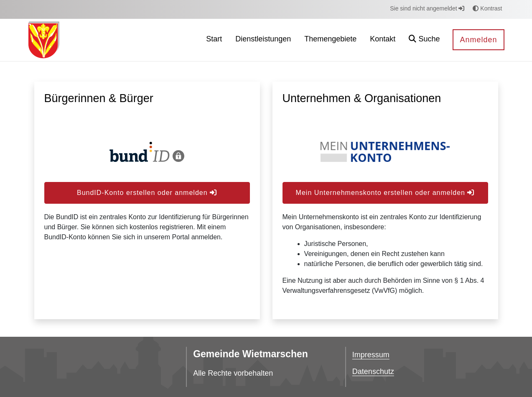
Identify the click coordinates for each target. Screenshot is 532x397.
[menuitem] (214, 40)
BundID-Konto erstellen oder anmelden (147, 193)
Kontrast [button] (487, 8)
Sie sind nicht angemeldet (427, 8)
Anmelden (478, 40)
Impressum (371, 355)
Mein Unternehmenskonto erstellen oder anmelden (385, 193)
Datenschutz (373, 371)
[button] (424, 40)
